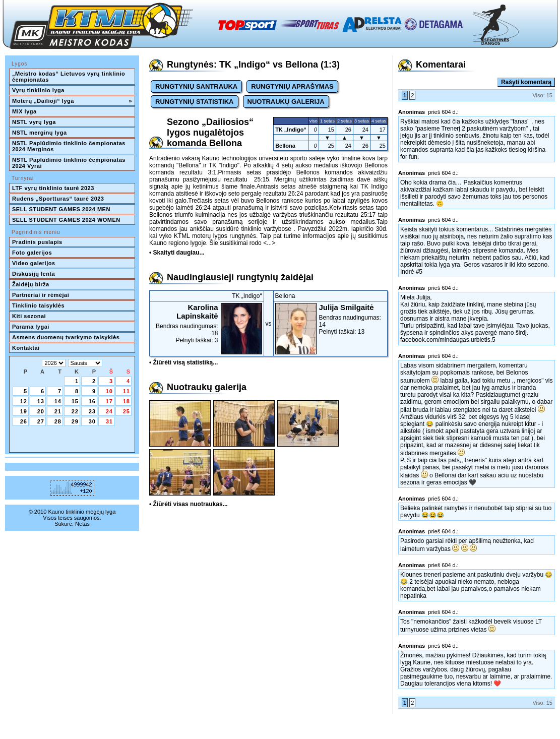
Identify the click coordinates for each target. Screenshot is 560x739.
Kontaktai (26, 348)
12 (24, 401)
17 (109, 401)
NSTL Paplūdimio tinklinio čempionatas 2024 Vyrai (70, 163)
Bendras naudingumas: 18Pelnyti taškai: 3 (207, 323)
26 (24, 421)
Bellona (285, 146)
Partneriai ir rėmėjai (41, 295)
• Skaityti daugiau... (177, 253)
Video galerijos (34, 263)
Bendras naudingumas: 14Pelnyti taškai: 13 (331, 319)
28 (58, 421)
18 (127, 401)
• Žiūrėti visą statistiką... (183, 362)
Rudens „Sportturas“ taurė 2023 (58, 199)
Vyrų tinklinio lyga (38, 90)
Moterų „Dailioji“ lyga (72, 101)
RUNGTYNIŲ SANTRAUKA (196, 86)
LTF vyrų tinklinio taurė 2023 (53, 188)
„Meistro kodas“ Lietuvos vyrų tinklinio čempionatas (70, 77)
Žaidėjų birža (31, 284)
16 (92, 401)
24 (109, 411)
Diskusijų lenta (34, 274)
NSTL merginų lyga (40, 133)
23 (92, 411)
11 (127, 391)
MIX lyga (24, 111)
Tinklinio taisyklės (38, 305)
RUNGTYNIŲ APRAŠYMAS (292, 86)
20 (41, 411)
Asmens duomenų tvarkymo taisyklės (66, 337)
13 (41, 401)
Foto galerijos (32, 253)
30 (92, 421)
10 (109, 391)
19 (24, 411)
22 (75, 411)
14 (58, 401)
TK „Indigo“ (291, 130)
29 (75, 421)
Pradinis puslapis (37, 242)
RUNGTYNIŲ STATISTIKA (195, 102)
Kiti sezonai (29, 316)
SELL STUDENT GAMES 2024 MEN (61, 209)
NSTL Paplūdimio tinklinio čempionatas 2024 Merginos (70, 146)
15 (75, 401)
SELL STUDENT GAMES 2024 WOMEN (66, 220)
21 (58, 411)
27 (41, 421)
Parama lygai (31, 327)
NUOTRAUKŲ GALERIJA (286, 102)
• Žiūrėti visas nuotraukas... (189, 504)
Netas (82, 524)
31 (109, 421)
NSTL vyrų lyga (34, 122)
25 (127, 411)
